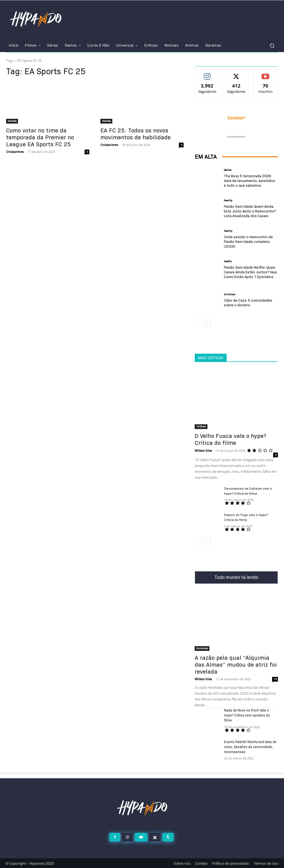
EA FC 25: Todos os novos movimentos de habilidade (135, 134)
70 (275, 679)
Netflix (228, 261)
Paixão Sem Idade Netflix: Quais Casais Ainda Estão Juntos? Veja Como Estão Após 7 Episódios (250, 272)
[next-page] (207, 323)
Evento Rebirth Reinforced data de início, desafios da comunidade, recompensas (250, 747)
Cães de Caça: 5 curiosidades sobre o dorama (248, 303)
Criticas (201, 426)
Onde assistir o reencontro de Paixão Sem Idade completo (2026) (248, 242)
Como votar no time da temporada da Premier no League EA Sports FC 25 (40, 137)
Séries (228, 170)
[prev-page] (198, 323)
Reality (228, 201)
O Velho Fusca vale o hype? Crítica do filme (230, 439)
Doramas (230, 294)
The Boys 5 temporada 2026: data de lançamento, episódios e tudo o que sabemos (251, 181)
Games (12, 121)
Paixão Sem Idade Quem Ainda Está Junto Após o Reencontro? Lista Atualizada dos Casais (249, 211)
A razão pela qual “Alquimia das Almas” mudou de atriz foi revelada (236, 665)
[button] (272, 45)
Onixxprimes (15, 152)
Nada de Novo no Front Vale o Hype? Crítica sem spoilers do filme (247, 715)
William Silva (203, 451)
